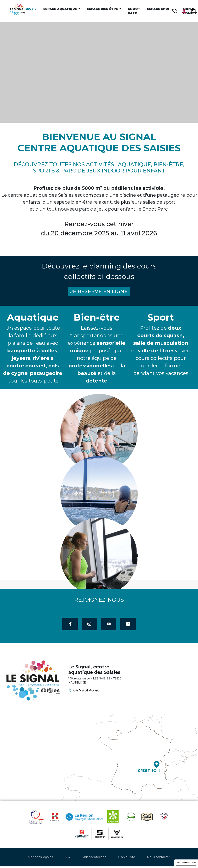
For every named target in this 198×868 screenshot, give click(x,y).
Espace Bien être (103, 9)
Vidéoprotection (94, 859)
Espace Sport (160, 9)
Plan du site (127, 859)
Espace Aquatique (61, 9)
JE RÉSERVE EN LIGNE (99, 292)
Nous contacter (158, 859)
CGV (68, 859)
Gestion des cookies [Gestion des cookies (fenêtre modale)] (186, 864)
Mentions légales (40, 859)
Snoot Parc (134, 11)
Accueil (29, 9)
